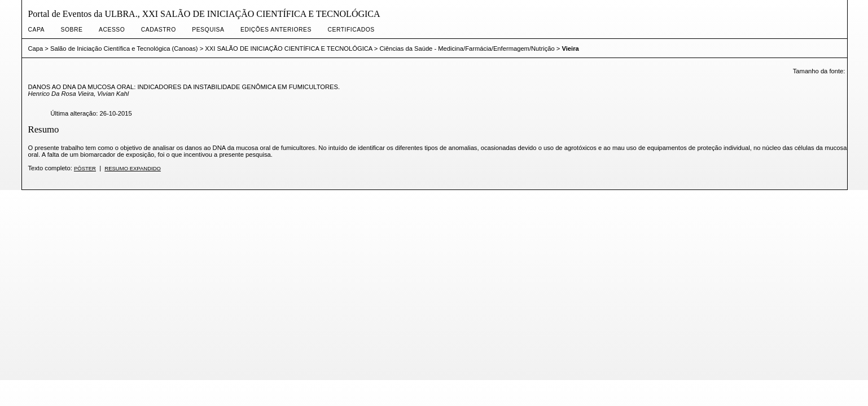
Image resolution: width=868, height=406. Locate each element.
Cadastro (159, 30)
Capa (36, 30)
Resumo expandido (133, 168)
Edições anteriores (276, 30)
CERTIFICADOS (351, 30)
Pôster (85, 168)
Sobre (72, 30)
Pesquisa (208, 30)
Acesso (112, 30)
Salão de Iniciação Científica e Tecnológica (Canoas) (124, 48)
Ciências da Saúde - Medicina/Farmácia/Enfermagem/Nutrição (467, 48)
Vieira (570, 48)
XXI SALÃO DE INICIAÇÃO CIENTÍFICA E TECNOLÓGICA (288, 48)
